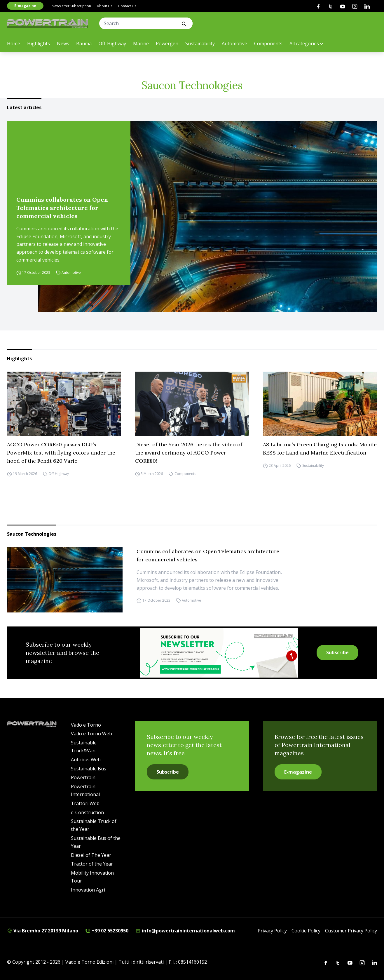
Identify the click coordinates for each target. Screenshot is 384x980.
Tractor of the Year (92, 864)
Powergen (167, 43)
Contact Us (127, 6)
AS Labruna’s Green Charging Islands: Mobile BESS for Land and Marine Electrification (320, 449)
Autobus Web (86, 760)
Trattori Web (85, 803)
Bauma (84, 43)
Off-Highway (112, 43)
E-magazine (25, 6)
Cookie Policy (306, 931)
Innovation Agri (88, 890)
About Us (105, 6)
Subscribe (337, 652)
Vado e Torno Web (91, 734)
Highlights (39, 43)
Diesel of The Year (91, 855)
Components (268, 43)
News (63, 43)
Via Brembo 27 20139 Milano (43, 931)
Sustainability (200, 43)
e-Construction (87, 812)
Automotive (234, 43)
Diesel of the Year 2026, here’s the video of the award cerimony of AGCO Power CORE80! (189, 453)
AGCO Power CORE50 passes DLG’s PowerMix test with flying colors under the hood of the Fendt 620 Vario (61, 453)
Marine (141, 43)
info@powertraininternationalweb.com (185, 931)
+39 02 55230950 (107, 931)
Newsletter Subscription (71, 6)
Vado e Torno (86, 725)
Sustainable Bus (89, 769)
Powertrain (83, 777)
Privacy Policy (272, 931)
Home (14, 43)
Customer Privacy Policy (351, 931)
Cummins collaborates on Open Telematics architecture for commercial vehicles (62, 208)
